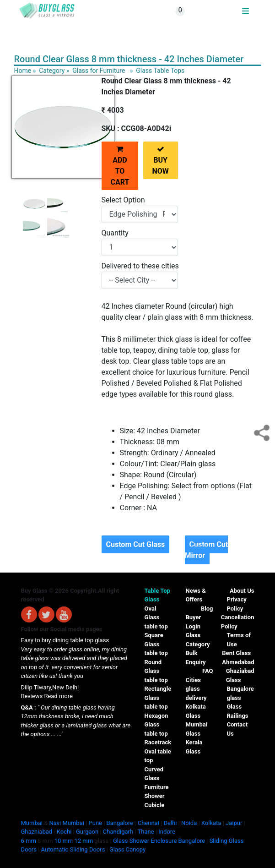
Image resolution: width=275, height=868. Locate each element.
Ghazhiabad (37, 832)
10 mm (64, 841)
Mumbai (32, 823)
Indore (167, 832)
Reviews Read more (47, 696)
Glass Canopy (127, 849)
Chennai (148, 823)
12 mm (84, 841)
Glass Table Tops (160, 71)
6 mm (29, 841)
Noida (189, 823)
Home (23, 71)
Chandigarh (118, 832)
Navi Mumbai (67, 823)
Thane (146, 832)
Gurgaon (87, 832)
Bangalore (120, 823)
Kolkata (211, 823)
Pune (95, 823)
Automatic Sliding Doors (73, 849)
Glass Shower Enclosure (145, 841)
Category (52, 71)
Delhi (170, 823)
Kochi (64, 832)
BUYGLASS (226, 11)
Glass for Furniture (99, 71)
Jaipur (234, 823)
